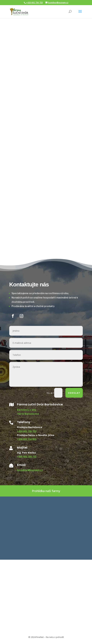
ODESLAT (74, 393)
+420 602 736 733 (34, 3)
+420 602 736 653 (27, 439)
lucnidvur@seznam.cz (30, 470)
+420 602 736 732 (27, 456)
